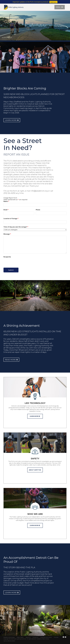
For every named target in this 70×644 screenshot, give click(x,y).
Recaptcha (7, 257)
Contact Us (35, 637)
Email (6, 210)
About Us (28, 637)
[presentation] (17, 262)
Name (6, 201)
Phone (38, 210)
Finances (56, 637)
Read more (53, 2)
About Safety (35, 470)
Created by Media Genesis (42, 639)
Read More (11, 360)
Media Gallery (20, 637)
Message (7, 234)
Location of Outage (11, 219)
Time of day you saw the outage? (16, 227)
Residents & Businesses (9, 637)
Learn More (12, 120)
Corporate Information (46, 637)
